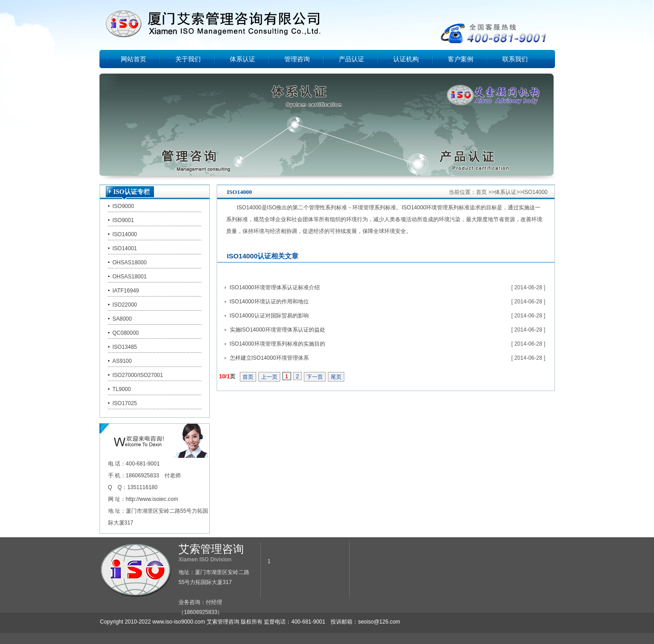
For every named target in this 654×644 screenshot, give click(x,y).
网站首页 (134, 59)
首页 (481, 192)
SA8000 (122, 319)
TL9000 (122, 389)
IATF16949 (126, 291)
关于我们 (188, 59)
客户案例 (461, 59)
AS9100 (122, 361)
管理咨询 (297, 59)
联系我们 (515, 59)
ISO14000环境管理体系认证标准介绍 (275, 287)
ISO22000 (125, 305)
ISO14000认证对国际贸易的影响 (269, 316)
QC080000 (126, 333)
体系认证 (243, 59)
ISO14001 (125, 248)
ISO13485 (125, 347)
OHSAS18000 (130, 263)
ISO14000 (125, 234)
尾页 (336, 377)
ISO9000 (123, 206)
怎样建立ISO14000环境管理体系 (269, 358)
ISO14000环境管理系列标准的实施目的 (277, 344)
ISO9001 (123, 220)
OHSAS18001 (130, 277)
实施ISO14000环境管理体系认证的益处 (277, 330)
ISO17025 (125, 403)
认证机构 (406, 59)
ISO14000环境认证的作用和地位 (269, 302)
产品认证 (352, 59)
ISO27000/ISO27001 (138, 375)
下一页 (315, 377)
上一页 (269, 377)
